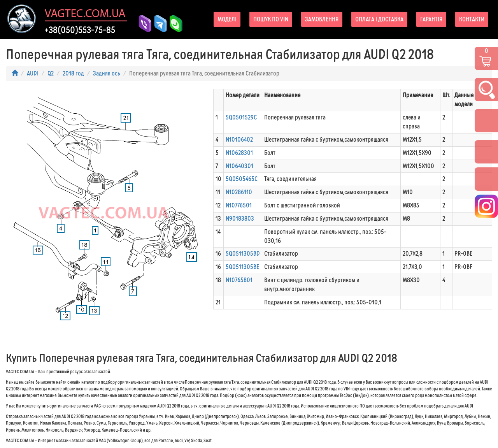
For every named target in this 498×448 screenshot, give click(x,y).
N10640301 (239, 166)
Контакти (472, 19)
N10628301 (239, 153)
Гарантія (431, 19)
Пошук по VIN (271, 19)
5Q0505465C (242, 179)
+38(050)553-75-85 (80, 30)
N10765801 (239, 280)
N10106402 (239, 140)
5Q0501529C (241, 117)
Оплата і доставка (379, 19)
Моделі (227, 19)
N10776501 (239, 205)
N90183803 (240, 219)
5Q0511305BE (242, 267)
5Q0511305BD (243, 254)
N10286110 (239, 192)
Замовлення (322, 19)
